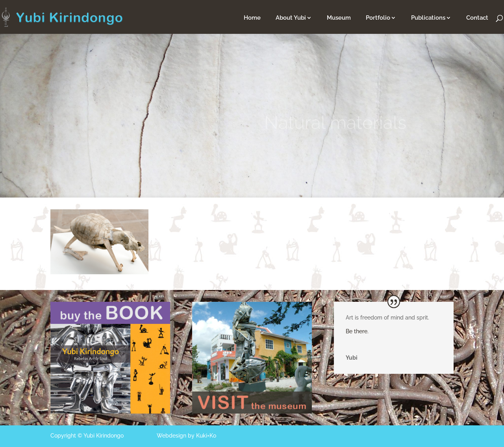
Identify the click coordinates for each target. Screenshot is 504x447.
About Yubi (291, 18)
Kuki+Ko (206, 436)
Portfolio (378, 18)
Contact (477, 18)
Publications (428, 18)
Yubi (352, 358)
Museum (339, 18)
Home (252, 18)
